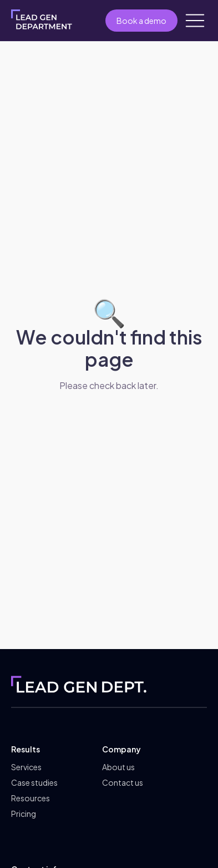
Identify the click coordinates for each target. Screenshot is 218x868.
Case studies (34, 782)
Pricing (24, 814)
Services (26, 767)
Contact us (123, 782)
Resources (31, 798)
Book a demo (141, 21)
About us (118, 767)
